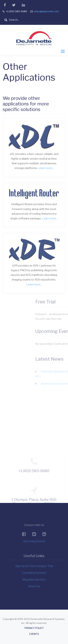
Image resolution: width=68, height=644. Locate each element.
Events (34, 634)
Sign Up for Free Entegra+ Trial (34, 566)
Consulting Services (34, 573)
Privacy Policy (34, 628)
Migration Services (34, 580)
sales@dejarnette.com (46, 11)
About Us (34, 586)
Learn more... (46, 168)
